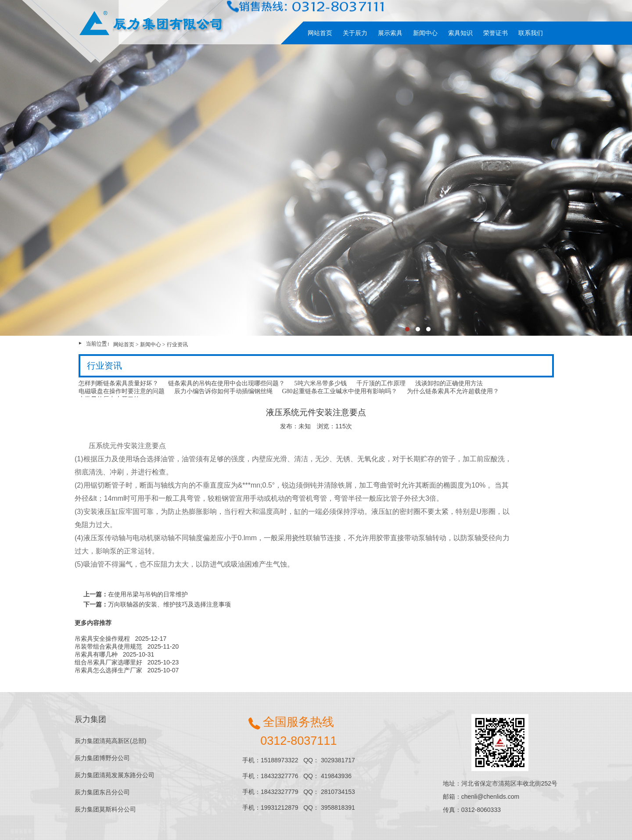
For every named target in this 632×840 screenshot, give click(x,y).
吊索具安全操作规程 (102, 639)
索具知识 (460, 33)
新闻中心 (425, 33)
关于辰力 (355, 33)
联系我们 (531, 33)
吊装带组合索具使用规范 (108, 646)
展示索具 (390, 33)
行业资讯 (177, 345)
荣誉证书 (496, 33)
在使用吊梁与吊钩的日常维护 (148, 594)
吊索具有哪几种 (96, 654)
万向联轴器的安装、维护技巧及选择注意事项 (169, 604)
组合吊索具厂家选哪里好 (108, 662)
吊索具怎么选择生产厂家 (108, 670)
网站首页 (320, 33)
